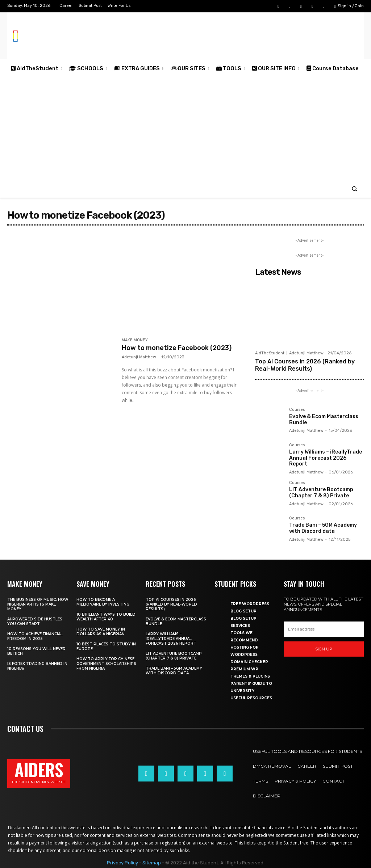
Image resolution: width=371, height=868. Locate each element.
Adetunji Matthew (139, 357)
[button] (355, 188)
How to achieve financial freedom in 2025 (35, 636)
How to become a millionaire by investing (103, 602)
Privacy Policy (122, 863)
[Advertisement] (185, 128)
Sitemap (152, 863)
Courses (297, 410)
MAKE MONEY (135, 340)
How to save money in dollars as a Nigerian (101, 632)
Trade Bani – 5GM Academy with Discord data (323, 528)
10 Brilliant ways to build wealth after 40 (106, 617)
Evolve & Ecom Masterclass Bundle (324, 420)
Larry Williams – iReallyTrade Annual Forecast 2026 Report (326, 458)
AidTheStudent (270, 353)
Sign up (324, 649)
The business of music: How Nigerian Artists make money (38, 604)
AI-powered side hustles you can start (35, 621)
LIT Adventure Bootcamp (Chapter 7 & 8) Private (321, 493)
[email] (324, 629)
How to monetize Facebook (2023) (177, 348)
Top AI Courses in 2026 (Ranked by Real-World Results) (305, 365)
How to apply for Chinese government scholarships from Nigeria (106, 664)
